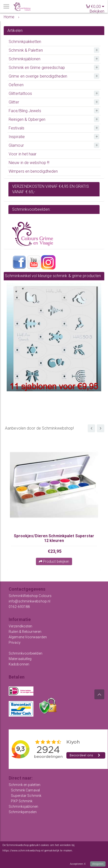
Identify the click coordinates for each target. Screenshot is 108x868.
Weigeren (98, 864)
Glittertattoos (20, 93)
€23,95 (55, 551)
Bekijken (97, 11)
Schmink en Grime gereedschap (37, 68)
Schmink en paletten (25, 785)
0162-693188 (19, 607)
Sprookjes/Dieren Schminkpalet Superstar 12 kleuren (54, 538)
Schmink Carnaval (25, 790)
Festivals (16, 128)
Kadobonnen (19, 664)
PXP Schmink (22, 801)
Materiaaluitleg (20, 659)
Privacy (15, 642)
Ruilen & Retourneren (25, 632)
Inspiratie (17, 137)
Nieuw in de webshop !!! (29, 163)
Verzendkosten (20, 626)
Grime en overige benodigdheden (38, 76)
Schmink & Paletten (26, 50)
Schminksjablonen (25, 59)
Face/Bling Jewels (25, 111)
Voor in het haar (23, 154)
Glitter (14, 102)
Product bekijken (54, 561)
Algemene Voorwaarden (28, 637)
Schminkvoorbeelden (26, 653)
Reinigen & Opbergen (27, 119)
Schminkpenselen (23, 812)
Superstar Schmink (26, 796)
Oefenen (16, 85)
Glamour (16, 145)
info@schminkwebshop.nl (29, 601)
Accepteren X (78, 864)
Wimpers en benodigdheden (33, 171)
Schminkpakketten (25, 42)
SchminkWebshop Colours (30, 596)
